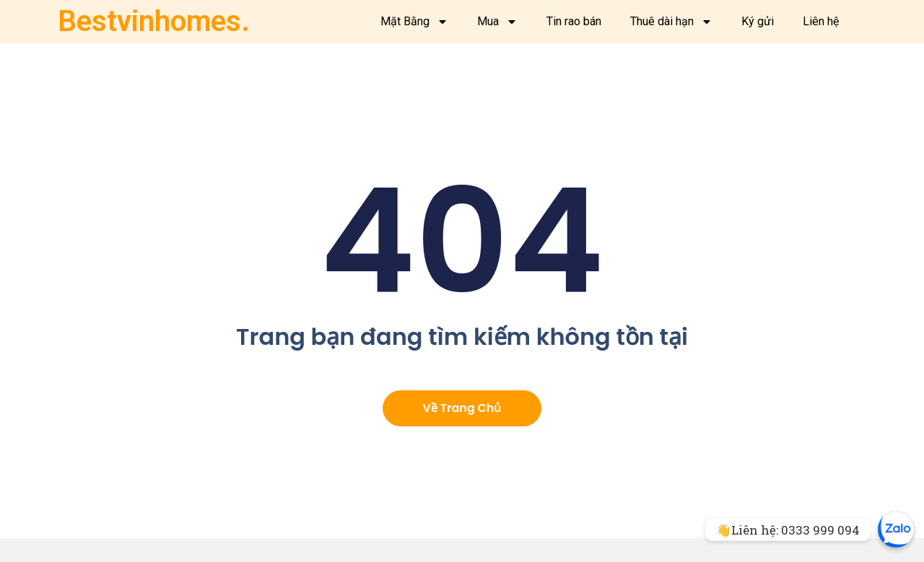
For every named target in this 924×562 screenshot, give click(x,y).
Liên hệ (821, 21)
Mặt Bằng (414, 22)
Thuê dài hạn (671, 22)
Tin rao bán (574, 21)
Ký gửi (758, 21)
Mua (497, 22)
